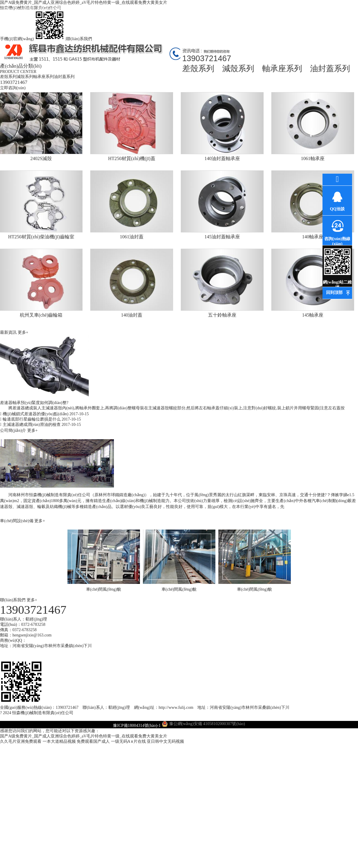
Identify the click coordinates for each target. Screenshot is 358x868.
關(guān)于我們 (55, 9)
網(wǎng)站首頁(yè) (19, 14)
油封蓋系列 (330, 69)
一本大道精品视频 (59, 741)
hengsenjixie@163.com (32, 635)
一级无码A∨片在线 (128, 741)
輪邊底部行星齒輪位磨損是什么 (40, 419)
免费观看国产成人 (93, 741)
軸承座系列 (282, 69)
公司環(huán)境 (161, 9)
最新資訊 (126, 9)
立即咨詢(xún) (13, 88)
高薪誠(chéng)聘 (268, 14)
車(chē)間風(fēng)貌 (232, 14)
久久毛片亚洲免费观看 (21, 741)
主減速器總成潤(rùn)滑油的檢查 (40, 425)
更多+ (23, 332)
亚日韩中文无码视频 (165, 741)
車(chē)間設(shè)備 (17, 521)
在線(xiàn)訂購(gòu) (303, 14)
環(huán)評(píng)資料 (197, 14)
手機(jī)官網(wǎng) (33, 39)
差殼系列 (198, 69)
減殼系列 (238, 69)
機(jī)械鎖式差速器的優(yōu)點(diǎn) (44, 414)
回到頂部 (334, 293)
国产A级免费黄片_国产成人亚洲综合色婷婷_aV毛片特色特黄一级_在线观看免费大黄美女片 (84, 736)
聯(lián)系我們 (79, 39)
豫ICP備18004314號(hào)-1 (137, 725)
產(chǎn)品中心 (90, 9)
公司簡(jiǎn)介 (14, 430)
